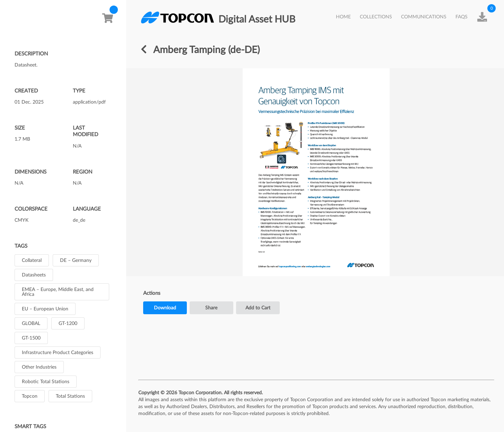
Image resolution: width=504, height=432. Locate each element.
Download (165, 308)
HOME (343, 17)
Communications (424, 17)
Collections (376, 17)
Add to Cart (258, 308)
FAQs (462, 17)
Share (211, 308)
